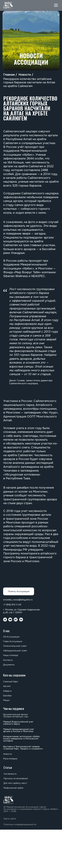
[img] (8, 5)
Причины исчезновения (16, 778)
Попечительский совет (15, 646)
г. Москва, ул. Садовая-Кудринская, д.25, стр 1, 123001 (22, 611)
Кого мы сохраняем (14, 675)
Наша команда (11, 655)
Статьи (8, 767)
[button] (56, 5)
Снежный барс (11, 682)
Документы (9, 665)
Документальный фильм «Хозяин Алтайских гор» (16, 716)
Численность (10, 774)
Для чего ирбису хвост (15, 783)
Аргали (7, 686)
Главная (9, 75)
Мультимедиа (10, 759)
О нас (6, 631)
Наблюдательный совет (15, 651)
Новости (25, 75)
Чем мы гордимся (14, 708)
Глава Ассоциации (13, 641)
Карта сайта (10, 819)
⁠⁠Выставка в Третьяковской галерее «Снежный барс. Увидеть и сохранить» (23, 748)
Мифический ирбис (14, 788)
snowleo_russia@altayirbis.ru (18, 600)
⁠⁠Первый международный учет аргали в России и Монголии (19, 730)
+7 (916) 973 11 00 (12, 605)
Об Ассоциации (11, 637)
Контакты (8, 660)
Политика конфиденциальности (20, 824)
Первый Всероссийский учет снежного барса (18, 723)
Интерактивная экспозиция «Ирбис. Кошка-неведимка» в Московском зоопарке (22, 739)
